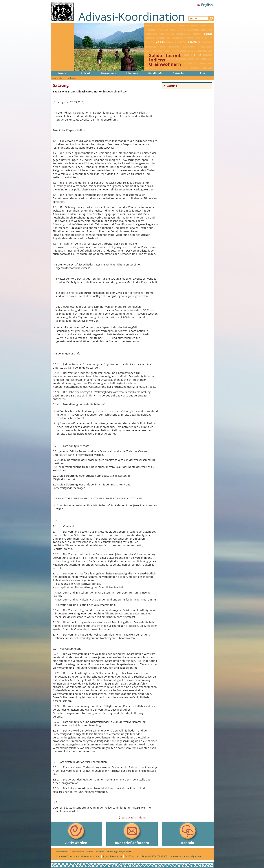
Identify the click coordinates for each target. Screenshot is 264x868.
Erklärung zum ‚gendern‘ (119, 852)
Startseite (57, 78)
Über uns (132, 73)
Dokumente (109, 73)
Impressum (62, 852)
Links (202, 73)
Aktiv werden (76, 833)
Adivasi (85, 73)
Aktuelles (179, 73)
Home (62, 73)
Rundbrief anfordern (132, 833)
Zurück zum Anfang (134, 817)
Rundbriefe (155, 73)
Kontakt (188, 833)
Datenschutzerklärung (82, 852)
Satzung (72, 78)
